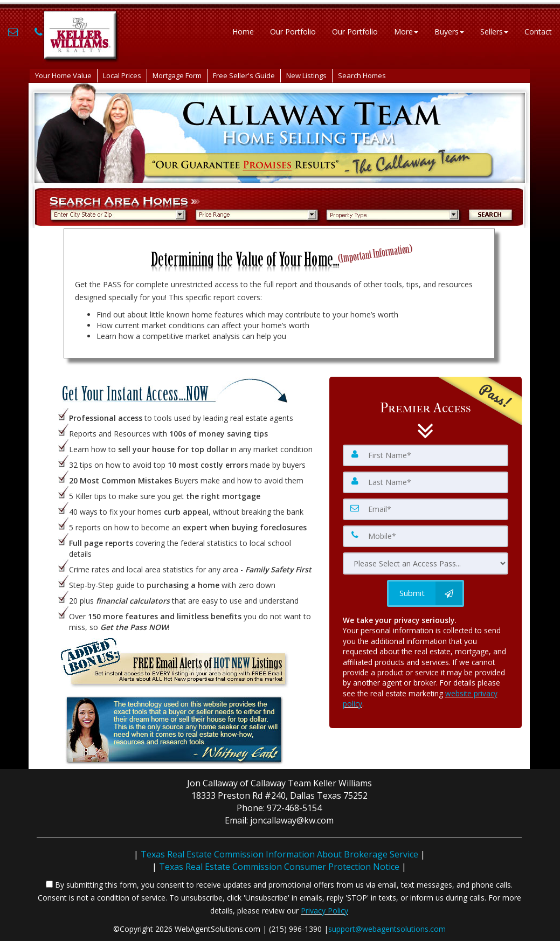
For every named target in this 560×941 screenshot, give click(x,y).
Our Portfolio (293, 32)
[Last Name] (426, 482)
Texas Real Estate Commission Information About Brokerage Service (279, 854)
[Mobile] (426, 536)
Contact (538, 32)
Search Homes (362, 75)
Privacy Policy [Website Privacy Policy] (324, 911)
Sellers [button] (494, 32)
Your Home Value (63, 75)
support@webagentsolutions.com (387, 929)
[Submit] (426, 593)
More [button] (406, 32)
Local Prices (122, 75)
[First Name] (426, 455)
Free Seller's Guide (244, 75)
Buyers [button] (449, 32)
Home (243, 32)
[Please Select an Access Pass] (426, 563)
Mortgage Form (177, 75)
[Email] (426, 509)
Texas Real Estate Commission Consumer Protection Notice (279, 867)
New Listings (306, 75)
